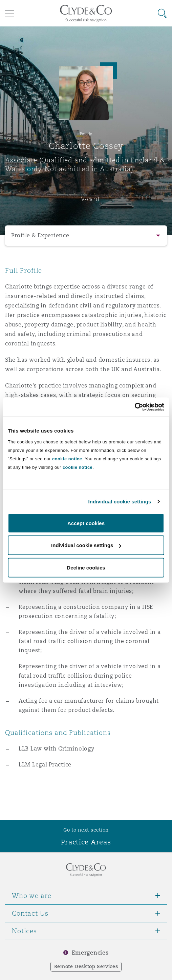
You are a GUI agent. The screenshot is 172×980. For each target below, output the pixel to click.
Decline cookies (86, 567)
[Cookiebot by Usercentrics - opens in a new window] (135, 407)
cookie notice (67, 458)
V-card (90, 199)
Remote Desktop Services (86, 966)
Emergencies (90, 953)
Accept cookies (86, 523)
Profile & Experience (40, 235)
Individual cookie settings (120, 502)
